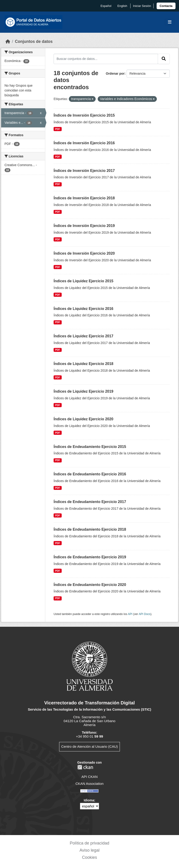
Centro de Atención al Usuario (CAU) (89, 746)
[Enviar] (164, 59)
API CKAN (89, 777)
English (122, 6)
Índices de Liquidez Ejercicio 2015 (83, 281)
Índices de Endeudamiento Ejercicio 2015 (90, 447)
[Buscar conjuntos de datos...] (106, 59)
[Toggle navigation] (170, 22)
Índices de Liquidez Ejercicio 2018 (83, 364)
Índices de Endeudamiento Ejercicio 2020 (90, 585)
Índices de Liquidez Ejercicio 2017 (83, 336)
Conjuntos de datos (34, 41)
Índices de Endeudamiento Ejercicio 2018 (90, 529)
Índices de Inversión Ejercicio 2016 (84, 143)
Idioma (89, 800)
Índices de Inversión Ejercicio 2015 (84, 115)
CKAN (85, 767)
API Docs (144, 614)
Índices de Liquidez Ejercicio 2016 (83, 309)
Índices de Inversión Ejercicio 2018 (84, 198)
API (130, 614)
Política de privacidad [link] (89, 843)
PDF (58, 129)
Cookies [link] (89, 857)
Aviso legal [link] (89, 850)
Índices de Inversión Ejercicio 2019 (84, 226)
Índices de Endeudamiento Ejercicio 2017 (90, 502)
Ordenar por (115, 74)
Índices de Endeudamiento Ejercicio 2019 (90, 557)
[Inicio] (8, 41)
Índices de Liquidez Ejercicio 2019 (83, 391)
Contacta (166, 6)
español (106, 6)
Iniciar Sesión (142, 6)
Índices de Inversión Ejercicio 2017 (84, 171)
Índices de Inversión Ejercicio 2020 (84, 253)
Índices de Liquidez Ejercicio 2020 (83, 419)
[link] (166, 6)
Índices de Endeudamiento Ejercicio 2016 (90, 474)
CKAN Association (90, 784)
